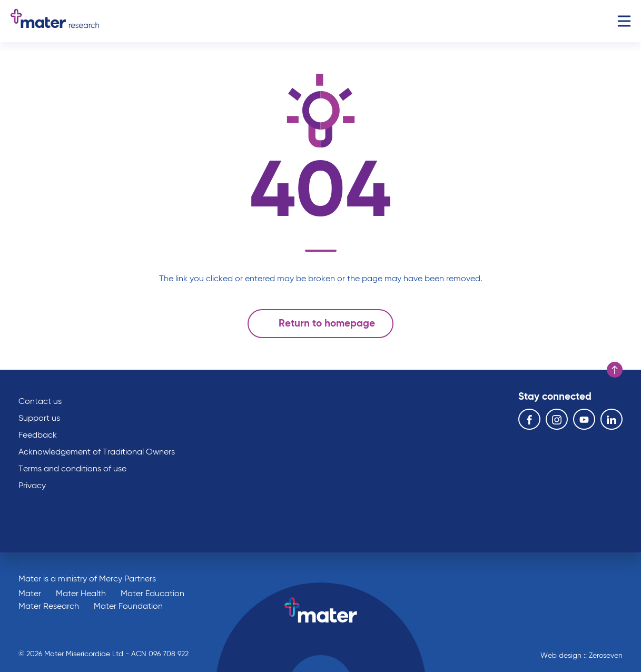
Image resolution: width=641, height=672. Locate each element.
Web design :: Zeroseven (581, 656)
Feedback (38, 436)
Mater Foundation (128, 607)
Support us (39, 419)
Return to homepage (318, 323)
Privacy (32, 486)
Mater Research (49, 607)
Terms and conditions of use (72, 469)
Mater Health (81, 594)
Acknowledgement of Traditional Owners (97, 452)
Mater (30, 594)
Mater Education (152, 594)
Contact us (40, 402)
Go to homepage (55, 21)
